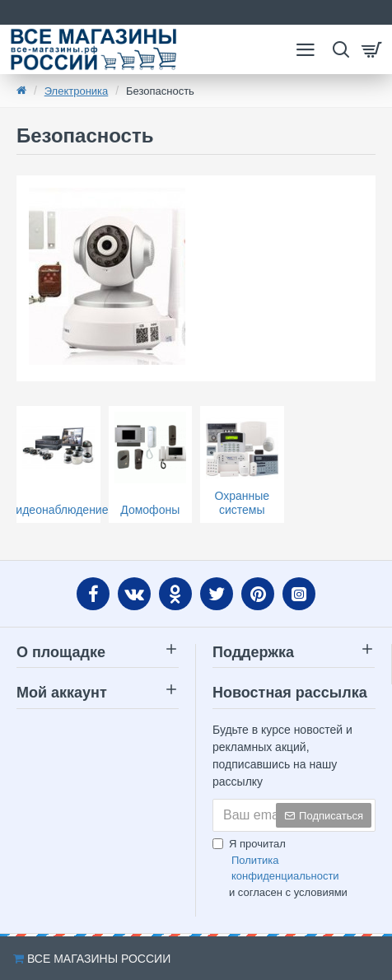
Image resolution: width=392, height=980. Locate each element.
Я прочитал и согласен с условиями (294, 868)
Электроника (77, 91)
